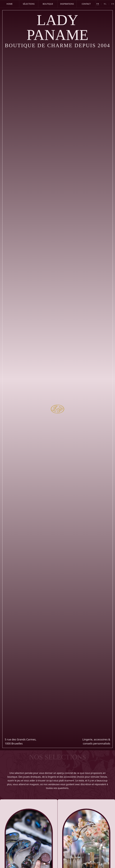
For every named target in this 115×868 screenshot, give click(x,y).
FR (98, 4)
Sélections (29, 4)
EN (113, 4)
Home (10, 4)
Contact (86, 4)
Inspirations (67, 4)
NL (105, 4)
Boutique (48, 4)
